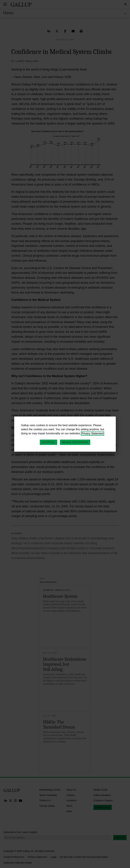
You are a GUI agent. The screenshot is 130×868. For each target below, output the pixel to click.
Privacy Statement (93, 433)
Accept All (48, 442)
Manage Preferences (75, 442)
